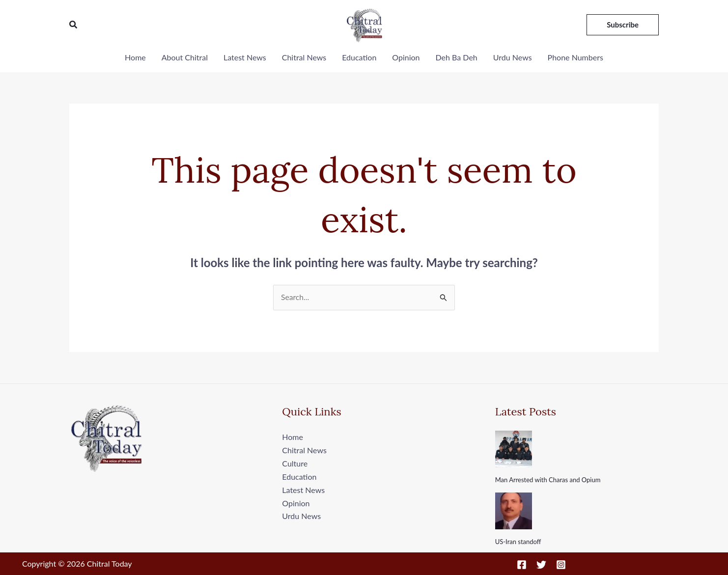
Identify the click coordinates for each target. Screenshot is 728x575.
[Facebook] (522, 565)
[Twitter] (541, 565)
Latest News (245, 57)
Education (359, 57)
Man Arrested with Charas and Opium (548, 480)
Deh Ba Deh (457, 57)
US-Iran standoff (518, 542)
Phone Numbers (575, 57)
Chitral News (304, 57)
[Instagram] (561, 565)
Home (135, 57)
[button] (74, 25)
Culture (295, 463)
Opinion (406, 57)
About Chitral (185, 57)
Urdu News (513, 57)
